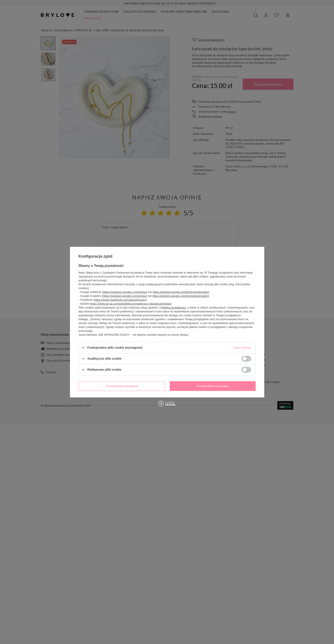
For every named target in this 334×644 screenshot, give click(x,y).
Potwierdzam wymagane (122, 386)
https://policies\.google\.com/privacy (125, 292)
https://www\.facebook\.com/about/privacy (120, 300)
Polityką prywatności (173, 307)
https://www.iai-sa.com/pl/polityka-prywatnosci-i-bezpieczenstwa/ (131, 303)
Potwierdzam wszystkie (213, 386)
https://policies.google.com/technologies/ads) (181, 292)
